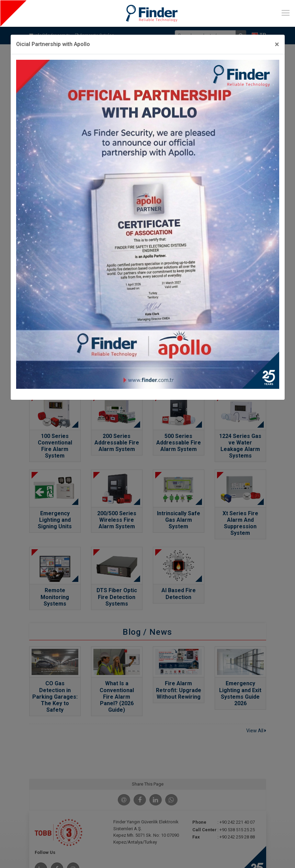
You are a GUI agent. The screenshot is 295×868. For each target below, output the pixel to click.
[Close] (277, 44)
